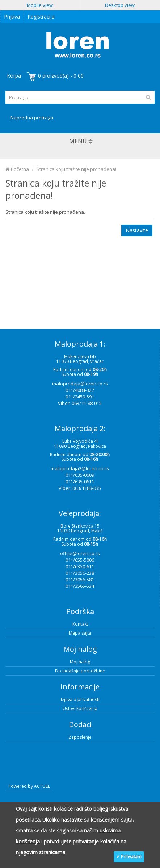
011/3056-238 (80, 573)
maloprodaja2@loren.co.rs (80, 468)
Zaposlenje (80, 737)
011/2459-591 (80, 397)
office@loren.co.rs (80, 553)
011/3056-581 (80, 580)
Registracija (41, 17)
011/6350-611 (80, 566)
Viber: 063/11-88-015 (80, 403)
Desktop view (120, 5)
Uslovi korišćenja (80, 709)
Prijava (12, 17)
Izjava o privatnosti (80, 699)
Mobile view (40, 5)
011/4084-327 (80, 390)
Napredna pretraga (32, 118)
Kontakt (80, 624)
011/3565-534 (80, 586)
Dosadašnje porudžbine (80, 671)
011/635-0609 (80, 475)
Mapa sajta (80, 633)
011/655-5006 (80, 560)
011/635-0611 (80, 482)
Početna (17, 169)
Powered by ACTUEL (29, 786)
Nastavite (137, 230)
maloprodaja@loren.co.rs (80, 384)
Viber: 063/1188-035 (80, 488)
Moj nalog (80, 662)
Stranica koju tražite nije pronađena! (76, 169)
